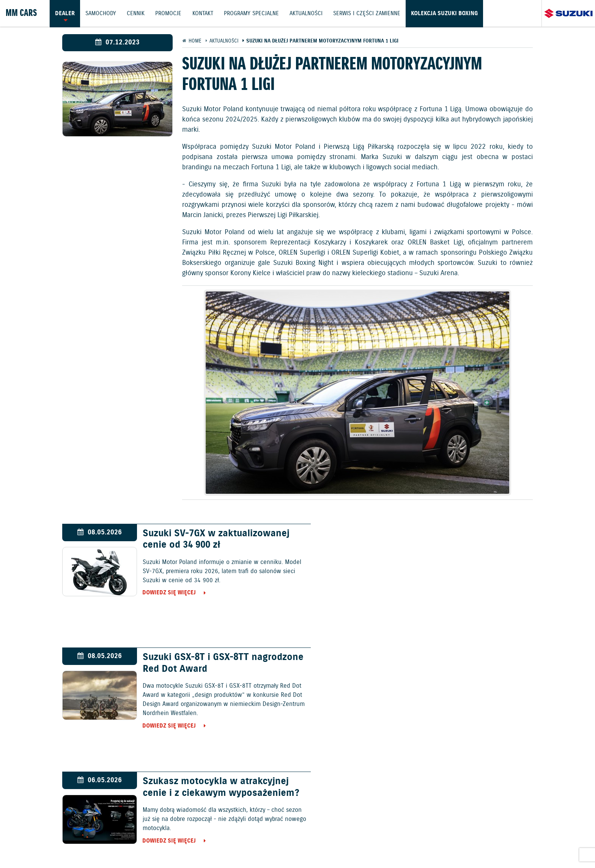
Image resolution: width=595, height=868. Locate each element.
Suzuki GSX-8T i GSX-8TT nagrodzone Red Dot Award (437, 539)
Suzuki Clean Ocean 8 (424, 658)
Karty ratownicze (552, 844)
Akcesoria (194, 844)
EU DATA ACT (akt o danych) (364, 844)
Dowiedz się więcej (164, 593)
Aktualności (308, 13)
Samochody (101, 13)
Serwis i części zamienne (369, 13)
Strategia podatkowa (495, 844)
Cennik (136, 13)
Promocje (169, 13)
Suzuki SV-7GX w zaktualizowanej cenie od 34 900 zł (210, 539)
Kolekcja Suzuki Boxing (447, 13)
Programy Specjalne (253, 13)
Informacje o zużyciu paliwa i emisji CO (268, 844)
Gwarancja (161, 844)
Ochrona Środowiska (48, 844)
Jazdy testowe (334, 823)
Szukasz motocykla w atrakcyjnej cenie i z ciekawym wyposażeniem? (210, 669)
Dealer (65, 13)
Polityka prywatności (112, 844)
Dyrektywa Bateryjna (433, 844)
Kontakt (204, 13)
